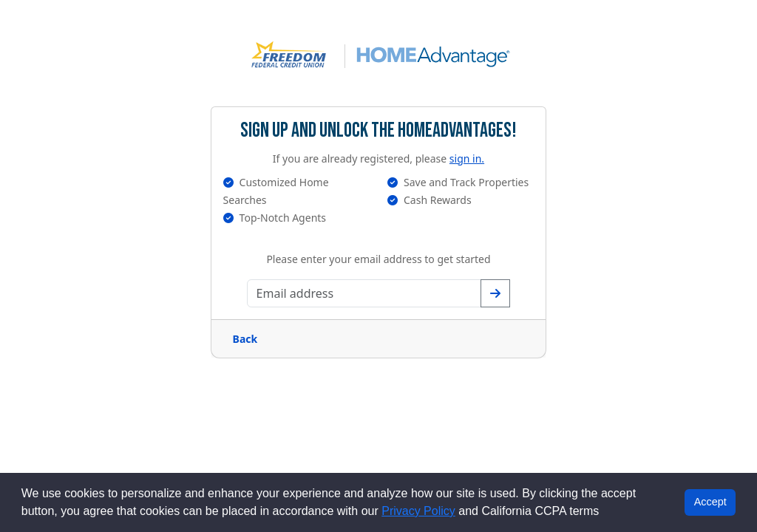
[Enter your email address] (364, 293)
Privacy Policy (418, 511)
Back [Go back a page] (245, 339)
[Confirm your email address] (495, 293)
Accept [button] (710, 502)
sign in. (467, 158)
